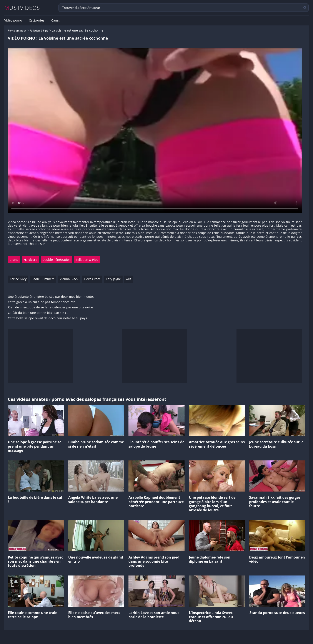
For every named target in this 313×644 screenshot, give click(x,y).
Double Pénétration (57, 260)
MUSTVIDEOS (22, 8)
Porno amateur (17, 31)
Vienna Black (69, 279)
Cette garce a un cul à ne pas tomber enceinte (42, 302)
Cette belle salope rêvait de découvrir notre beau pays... (49, 318)
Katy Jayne (113, 279)
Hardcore (30, 260)
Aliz (129, 279)
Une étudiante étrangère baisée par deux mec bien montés (51, 297)
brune (14, 260)
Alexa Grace (92, 279)
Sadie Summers (43, 279)
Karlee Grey (18, 279)
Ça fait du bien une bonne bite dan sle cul (39, 313)
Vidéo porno (13, 20)
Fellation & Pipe (39, 31)
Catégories (37, 20)
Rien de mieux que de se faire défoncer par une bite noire (50, 307)
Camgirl (57, 20)
